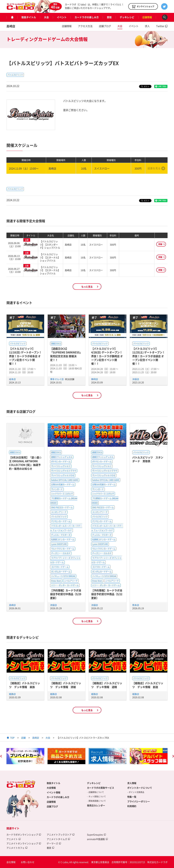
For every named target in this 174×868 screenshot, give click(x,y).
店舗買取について (96, 792)
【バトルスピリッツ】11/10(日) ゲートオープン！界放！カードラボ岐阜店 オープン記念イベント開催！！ (25, 356)
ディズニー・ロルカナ (61, 553)
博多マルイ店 (57, 379)
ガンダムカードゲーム (61, 572)
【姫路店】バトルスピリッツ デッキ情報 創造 (148, 685)
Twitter (160, 26)
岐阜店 (12, 379)
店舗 (23, 738)
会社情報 (11, 862)
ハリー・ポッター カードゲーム (65, 585)
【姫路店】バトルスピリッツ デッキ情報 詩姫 (66, 685)
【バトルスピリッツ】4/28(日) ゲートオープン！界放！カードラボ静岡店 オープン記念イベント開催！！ (107, 356)
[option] (25, 756)
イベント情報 (53, 792)
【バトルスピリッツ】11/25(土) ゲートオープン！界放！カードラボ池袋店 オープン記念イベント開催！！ (149, 356)
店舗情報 (147, 17)
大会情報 (51, 788)
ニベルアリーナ (71, 581)
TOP (12, 738)
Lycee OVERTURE (59, 544)
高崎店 (11, 26)
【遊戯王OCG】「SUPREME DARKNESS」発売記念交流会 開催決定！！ (66, 354)
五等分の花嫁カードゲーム (63, 485)
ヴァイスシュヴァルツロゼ (63, 475)
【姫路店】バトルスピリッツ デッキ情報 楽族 (24, 685)
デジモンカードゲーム (61, 521)
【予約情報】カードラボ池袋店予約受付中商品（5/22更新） (107, 594)
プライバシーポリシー (139, 801)
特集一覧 (132, 797)
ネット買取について (97, 797)
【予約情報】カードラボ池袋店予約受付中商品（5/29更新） (66, 594)
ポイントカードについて (140, 788)
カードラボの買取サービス (101, 788)
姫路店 (12, 694)
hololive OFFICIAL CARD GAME (65, 480)
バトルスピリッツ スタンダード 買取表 (148, 459)
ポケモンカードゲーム (61, 462)
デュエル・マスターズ (61, 535)
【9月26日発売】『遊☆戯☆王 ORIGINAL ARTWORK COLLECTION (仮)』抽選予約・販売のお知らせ (25, 463)
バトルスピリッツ (15, 75)
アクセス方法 (85, 26)
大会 (46, 17)
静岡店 (95, 379)
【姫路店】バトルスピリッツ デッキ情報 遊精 (107, 685)
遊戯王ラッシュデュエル (62, 457)
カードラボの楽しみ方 (87, 17)
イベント (62, 17)
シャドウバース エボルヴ (62, 494)
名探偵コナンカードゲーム (63, 539)
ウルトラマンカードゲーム (63, 549)
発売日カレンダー (96, 805)
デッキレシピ (127, 17)
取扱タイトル (29, 17)
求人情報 (132, 783)
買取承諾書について (97, 801)
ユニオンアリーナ (59, 512)
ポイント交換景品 (136, 792)
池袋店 (136, 379)
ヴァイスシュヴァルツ (61, 466)
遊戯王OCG (56, 344)
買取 (109, 17)
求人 (147, 26)
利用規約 (132, 806)
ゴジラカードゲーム (60, 567)
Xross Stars (56, 581)
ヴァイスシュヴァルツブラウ (64, 471)
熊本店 (136, 605)
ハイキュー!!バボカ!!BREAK (63, 576)
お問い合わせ (28, 862)
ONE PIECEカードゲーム (62, 507)
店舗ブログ (105, 26)
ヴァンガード (57, 489)
